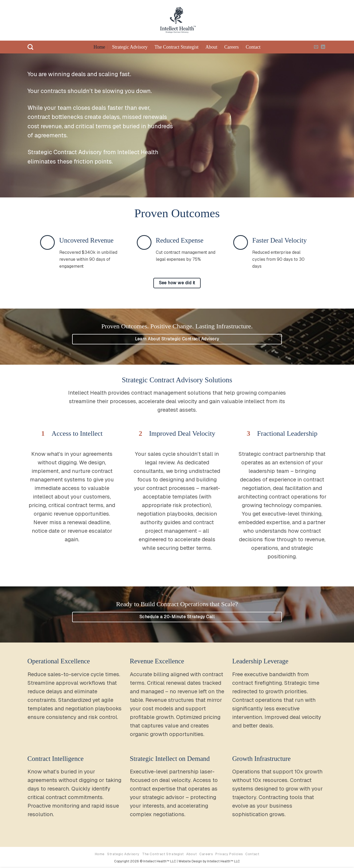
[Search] (30, 47)
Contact (253, 47)
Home (99, 47)
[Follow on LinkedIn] (323, 47)
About (211, 47)
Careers (231, 47)
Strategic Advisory (130, 47)
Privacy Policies (229, 854)
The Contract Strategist (176, 47)
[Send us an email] (316, 47)
